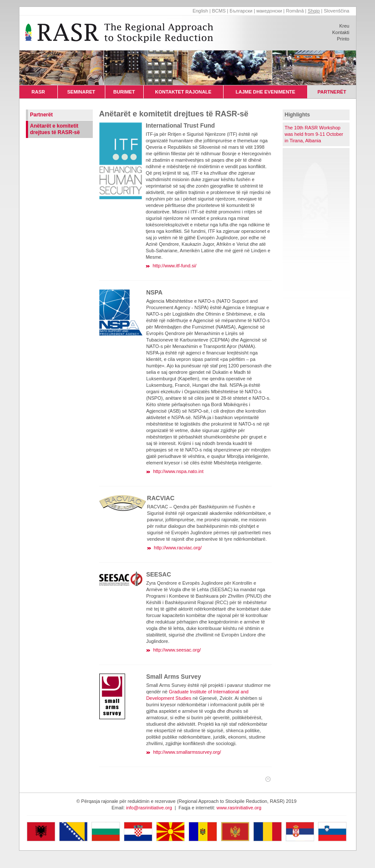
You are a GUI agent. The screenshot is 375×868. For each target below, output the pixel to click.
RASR (38, 92)
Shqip (314, 11)
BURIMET (124, 92)
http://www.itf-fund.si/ (175, 266)
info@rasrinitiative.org (149, 808)
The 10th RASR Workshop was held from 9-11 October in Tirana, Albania (314, 134)
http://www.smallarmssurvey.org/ (187, 752)
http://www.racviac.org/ (178, 548)
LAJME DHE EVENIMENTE (265, 92)
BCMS (219, 11)
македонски (269, 11)
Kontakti (341, 32)
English (200, 11)
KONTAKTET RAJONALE (183, 92)
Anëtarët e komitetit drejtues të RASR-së (55, 129)
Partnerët (42, 115)
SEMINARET (81, 92)
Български (241, 11)
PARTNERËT (332, 92)
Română (295, 11)
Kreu (344, 26)
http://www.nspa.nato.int (178, 471)
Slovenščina (336, 11)
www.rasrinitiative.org (239, 808)
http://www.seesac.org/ (177, 650)
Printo (343, 39)
